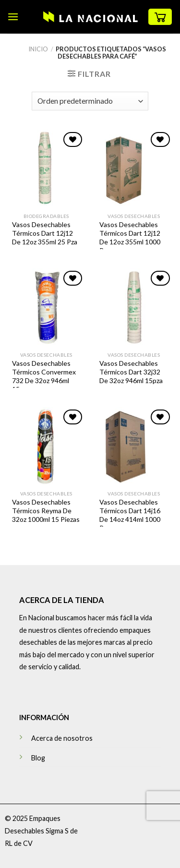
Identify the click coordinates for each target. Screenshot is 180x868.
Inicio (38, 49)
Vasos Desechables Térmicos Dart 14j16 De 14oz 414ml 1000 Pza (130, 515)
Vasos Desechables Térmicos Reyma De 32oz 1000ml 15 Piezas (46, 511)
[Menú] (13, 17)
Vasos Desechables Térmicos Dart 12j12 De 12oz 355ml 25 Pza (45, 233)
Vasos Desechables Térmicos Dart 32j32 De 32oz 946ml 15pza (131, 372)
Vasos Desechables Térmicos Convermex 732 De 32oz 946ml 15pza (44, 376)
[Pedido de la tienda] (90, 101)
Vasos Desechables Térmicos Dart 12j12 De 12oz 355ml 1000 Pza (130, 238)
